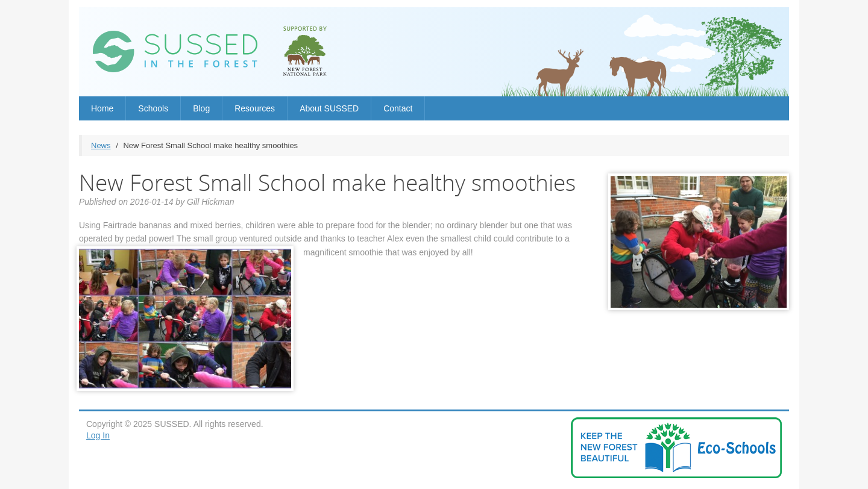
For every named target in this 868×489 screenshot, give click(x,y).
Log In (98, 435)
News (101, 145)
